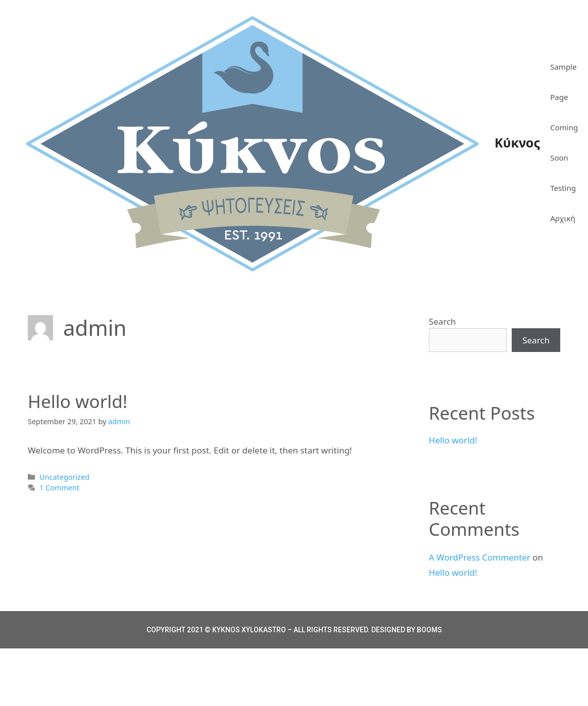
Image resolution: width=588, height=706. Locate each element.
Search (443, 321)
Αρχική (562, 218)
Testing (563, 188)
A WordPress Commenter (480, 557)
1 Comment (59, 488)
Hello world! (78, 401)
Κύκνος (517, 142)
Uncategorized (64, 477)
